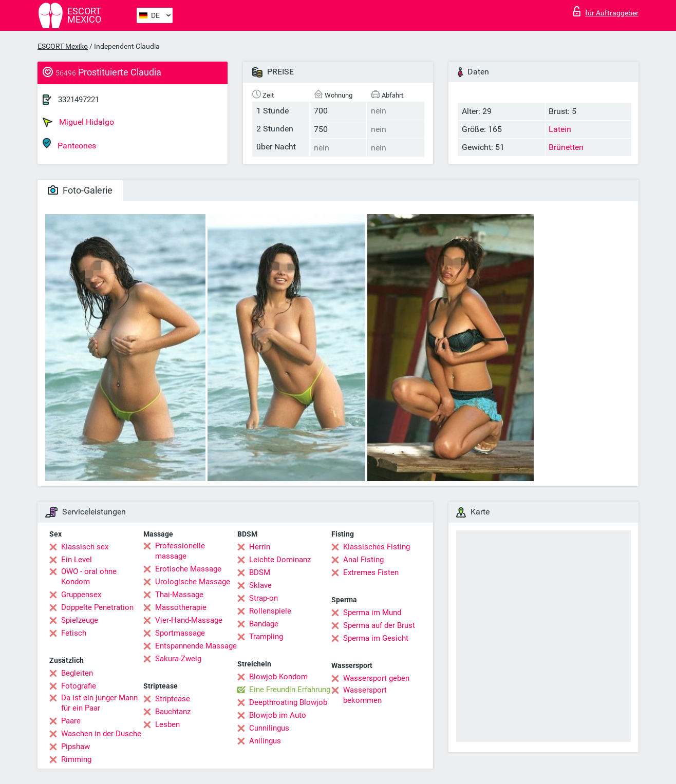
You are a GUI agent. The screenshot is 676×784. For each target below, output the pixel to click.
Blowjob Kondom (278, 677)
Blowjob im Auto (278, 715)
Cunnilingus (269, 728)
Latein (560, 129)
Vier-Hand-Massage (189, 620)
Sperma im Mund (372, 613)
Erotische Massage (188, 569)
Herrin (260, 547)
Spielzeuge (80, 620)
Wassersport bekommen (365, 695)
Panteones (69, 144)
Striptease (173, 699)
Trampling (266, 637)
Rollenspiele (270, 611)
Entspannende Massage (196, 646)
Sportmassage (180, 633)
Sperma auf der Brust (379, 625)
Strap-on (264, 598)
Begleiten (77, 673)
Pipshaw (76, 747)
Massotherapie (181, 607)
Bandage (264, 624)
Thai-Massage (179, 595)
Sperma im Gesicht (376, 638)
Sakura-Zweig (178, 659)
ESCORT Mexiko (63, 46)
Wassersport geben (376, 678)
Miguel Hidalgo (78, 122)
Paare (71, 721)
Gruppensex (81, 595)
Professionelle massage (180, 551)
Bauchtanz (173, 712)
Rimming (76, 759)
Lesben (167, 724)
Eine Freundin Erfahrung (290, 690)
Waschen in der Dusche (101, 734)
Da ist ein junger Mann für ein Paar (99, 703)
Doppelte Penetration (97, 607)
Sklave (260, 585)
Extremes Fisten (371, 572)
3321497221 (79, 100)
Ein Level (77, 560)
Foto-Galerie (80, 190)
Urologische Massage (193, 582)
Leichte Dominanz (280, 560)
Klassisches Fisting (377, 547)
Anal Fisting (363, 560)
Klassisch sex (85, 547)
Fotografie (79, 686)
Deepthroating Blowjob (288, 702)
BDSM (260, 572)
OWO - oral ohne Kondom (89, 577)
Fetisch (74, 633)
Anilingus (265, 741)
